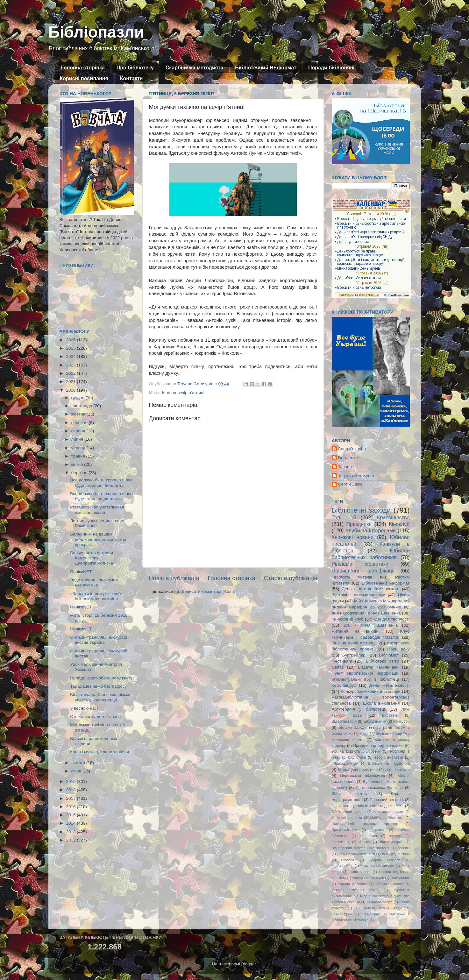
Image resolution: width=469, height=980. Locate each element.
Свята (338, 667)
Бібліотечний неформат (386, 583)
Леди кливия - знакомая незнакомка (94, 582)
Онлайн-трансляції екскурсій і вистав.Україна (100, 640)
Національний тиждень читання (364, 824)
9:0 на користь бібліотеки (356, 751)
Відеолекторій (344, 721)
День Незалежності (389, 685)
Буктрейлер (354, 655)
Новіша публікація (174, 578)
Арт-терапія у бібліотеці (359, 709)
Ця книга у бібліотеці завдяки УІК (367, 806)
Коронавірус (344, 685)
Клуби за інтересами (371, 530)
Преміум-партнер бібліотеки (378, 746)
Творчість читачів (352, 577)
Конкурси (401, 721)
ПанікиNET (81, 572)
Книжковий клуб (348, 619)
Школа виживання (381, 703)
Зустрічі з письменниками (359, 595)
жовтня (79, 414)
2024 (71, 356)
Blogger (249, 964)
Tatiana (345, 467)
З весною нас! (84, 708)
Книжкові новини (353, 537)
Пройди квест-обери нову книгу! (102, 678)
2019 (71, 781)
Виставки (390, 715)
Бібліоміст (389, 655)
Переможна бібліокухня (362, 776)
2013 (71, 832)
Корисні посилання (84, 78)
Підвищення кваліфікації (363, 571)
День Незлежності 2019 (356, 854)
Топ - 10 (344, 517)
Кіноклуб (399, 524)
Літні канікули (398, 770)
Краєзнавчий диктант (377, 866)
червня (79, 448)
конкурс (395, 836)
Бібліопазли (96, 32)
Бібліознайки (375, 721)
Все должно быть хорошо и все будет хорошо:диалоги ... (101, 496)
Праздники (359, 524)
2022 (71, 373)
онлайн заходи (353, 728)
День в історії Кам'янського (370, 589)
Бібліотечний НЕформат (266, 68)
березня (80, 473)
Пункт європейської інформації (365, 673)
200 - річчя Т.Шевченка (371, 625)
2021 (71, 382)
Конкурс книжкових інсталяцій (371, 691)
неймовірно (371, 914)
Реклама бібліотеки (360, 564)
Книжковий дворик (389, 812)
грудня (78, 398)
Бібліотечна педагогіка (389, 763)
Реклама (377, 830)
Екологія (348, 860)
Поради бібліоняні (331, 68)
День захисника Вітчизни (379, 788)
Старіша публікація (291, 578)
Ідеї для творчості (392, 619)
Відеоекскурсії (391, 842)
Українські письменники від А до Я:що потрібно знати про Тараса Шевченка (371, 896)
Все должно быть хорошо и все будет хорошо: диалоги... (101, 483)
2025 (71, 348)
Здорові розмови (385, 860)
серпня (79, 431)
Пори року (398, 649)
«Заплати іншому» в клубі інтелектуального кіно (96, 596)
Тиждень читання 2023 (355, 890)
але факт (369, 836)
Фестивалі (342, 661)
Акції (364, 734)
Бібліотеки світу (382, 661)
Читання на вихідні (356, 631)
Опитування (400, 878)
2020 (71, 390)
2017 (71, 798)
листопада (82, 406)
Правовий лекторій (387, 800)
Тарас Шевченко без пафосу (98, 686)
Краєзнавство (393, 517)
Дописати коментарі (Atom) (208, 591)
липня (78, 439)
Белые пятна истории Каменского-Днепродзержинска (92, 558)
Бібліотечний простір (349, 812)
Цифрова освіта (380, 902)
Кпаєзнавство (343, 866)
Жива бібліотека (350, 794)
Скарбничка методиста (195, 68)
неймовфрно (342, 914)
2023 (71, 365)
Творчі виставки (389, 757)
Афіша (364, 842)
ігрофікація (341, 842)
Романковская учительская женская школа (97, 510)
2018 (71, 790)
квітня (78, 464)
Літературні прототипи (358, 770)
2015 (71, 815)
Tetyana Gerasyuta (356, 476)
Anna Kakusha (352, 449)
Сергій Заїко (350, 484)
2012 (71, 840)
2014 (71, 823)
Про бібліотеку (135, 68)
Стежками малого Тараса (95, 717)
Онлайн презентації (368, 878)
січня (77, 771)
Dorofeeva (348, 458)
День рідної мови (396, 854)
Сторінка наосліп (389, 884)
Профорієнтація (345, 830)
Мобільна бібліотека (387, 818)
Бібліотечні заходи (361, 510)
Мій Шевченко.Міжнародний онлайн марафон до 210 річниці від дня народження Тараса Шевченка (371, 607)
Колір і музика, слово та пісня (99, 752)
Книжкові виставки (347, 818)
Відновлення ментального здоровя (361, 848)
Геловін (404, 848)
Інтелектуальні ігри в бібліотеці (365, 679)
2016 (71, 807)
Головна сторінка (83, 68)
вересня (80, 423)
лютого (79, 763)
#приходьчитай (345, 763)
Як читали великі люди (379, 908)
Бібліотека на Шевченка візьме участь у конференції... (101, 697)
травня (79, 456)
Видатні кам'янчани (378, 667)
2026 (71, 340)
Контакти (131, 78)
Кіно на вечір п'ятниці (183, 393)
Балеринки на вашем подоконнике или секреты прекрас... (98, 539)
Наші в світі (360, 872)
